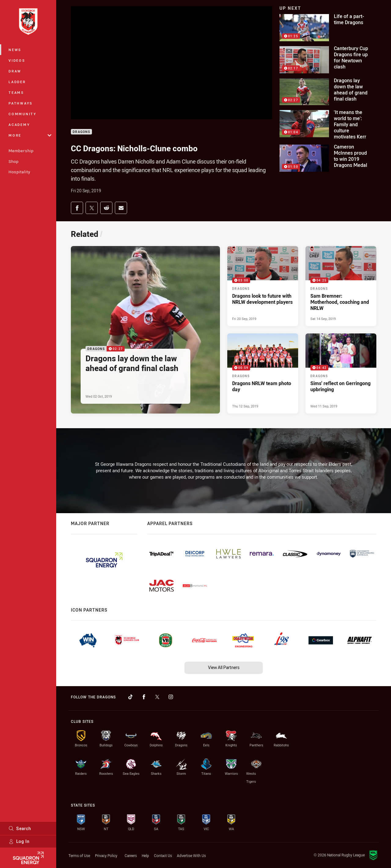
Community (23, 114)
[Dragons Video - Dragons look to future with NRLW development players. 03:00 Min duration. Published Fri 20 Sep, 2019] (263, 286)
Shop (14, 161)
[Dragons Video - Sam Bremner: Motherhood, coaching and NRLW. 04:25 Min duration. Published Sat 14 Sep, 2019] (341, 286)
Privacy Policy (106, 855)
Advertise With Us (191, 855)
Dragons (81, 132)
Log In (19, 841)
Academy (19, 125)
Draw (15, 71)
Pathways (21, 103)
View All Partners (224, 667)
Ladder (17, 82)
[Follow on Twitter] (157, 697)
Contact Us (163, 855)
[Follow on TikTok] (130, 697)
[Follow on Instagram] (171, 697)
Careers (131, 855)
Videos (17, 60)
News (15, 50)
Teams (16, 92)
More (30, 135)
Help (145, 855)
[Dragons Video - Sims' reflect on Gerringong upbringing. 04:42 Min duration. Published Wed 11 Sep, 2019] (341, 373)
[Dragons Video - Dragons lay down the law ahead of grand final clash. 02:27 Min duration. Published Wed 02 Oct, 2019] (145, 330)
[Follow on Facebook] (144, 697)
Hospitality (19, 172)
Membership (21, 151)
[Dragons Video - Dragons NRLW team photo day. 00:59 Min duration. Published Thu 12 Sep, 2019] (263, 373)
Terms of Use (79, 855)
